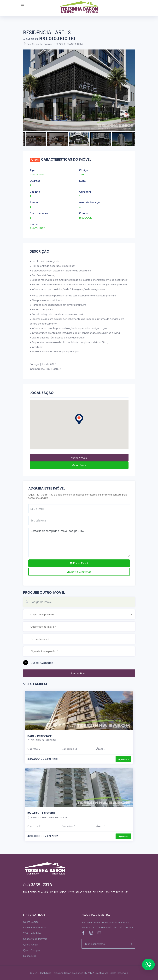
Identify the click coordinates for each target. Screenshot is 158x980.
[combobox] (83, 614)
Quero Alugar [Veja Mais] (31, 944)
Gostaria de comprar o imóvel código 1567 (79, 542)
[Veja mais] (79, 90)
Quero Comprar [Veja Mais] (32, 950)
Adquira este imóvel (47, 488)
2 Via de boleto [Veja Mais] (32, 933)
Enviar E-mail (79, 563)
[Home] (79, 8)
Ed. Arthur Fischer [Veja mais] (41, 813)
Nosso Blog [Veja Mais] (30, 956)
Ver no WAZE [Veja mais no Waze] (79, 458)
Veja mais (123, 759)
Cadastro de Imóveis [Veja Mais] (35, 939)
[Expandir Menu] (22, 5)
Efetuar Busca (79, 673)
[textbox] (83, 614)
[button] (79, 663)
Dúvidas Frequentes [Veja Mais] (35, 927)
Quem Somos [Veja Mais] (31, 922)
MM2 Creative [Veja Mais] (96, 973)
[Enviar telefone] (131, 944)
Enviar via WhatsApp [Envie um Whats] (79, 572)
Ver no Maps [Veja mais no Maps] (79, 465)
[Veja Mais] (84, 933)
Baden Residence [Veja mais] (40, 736)
